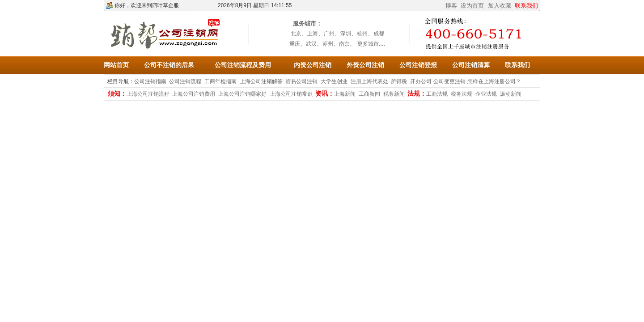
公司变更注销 (449, 81)
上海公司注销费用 (194, 94)
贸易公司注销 (301, 81)
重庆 (295, 44)
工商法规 (437, 94)
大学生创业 (334, 81)
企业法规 (486, 94)
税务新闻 (394, 94)
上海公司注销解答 (261, 81)
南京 (344, 44)
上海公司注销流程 (148, 94)
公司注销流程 (185, 81)
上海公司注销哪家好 (242, 94)
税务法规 (462, 94)
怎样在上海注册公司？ (494, 81)
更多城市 (368, 44)
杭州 (362, 34)
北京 (296, 34)
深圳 (346, 34)
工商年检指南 (220, 81)
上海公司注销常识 (291, 94)
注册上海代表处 (369, 81)
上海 (313, 34)
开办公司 (421, 81)
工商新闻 (369, 94)
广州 (329, 34)
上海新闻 (345, 94)
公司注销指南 (150, 81)
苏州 (328, 44)
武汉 (311, 44)
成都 (379, 34)
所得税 (399, 81)
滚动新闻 (511, 94)
